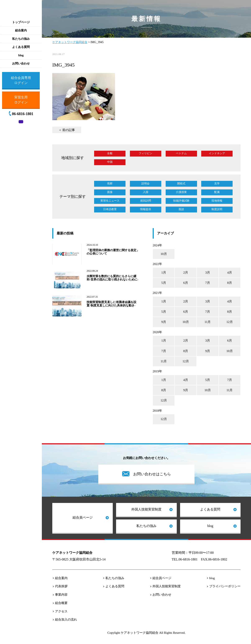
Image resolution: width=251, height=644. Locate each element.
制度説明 (217, 209)
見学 (217, 183)
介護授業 (181, 192)
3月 (208, 273)
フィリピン (145, 153)
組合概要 (61, 603)
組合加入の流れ (66, 620)
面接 (110, 192)
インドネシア (217, 153)
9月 (164, 322)
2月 (186, 273)
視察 (110, 183)
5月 (164, 283)
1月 (164, 273)
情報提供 (146, 209)
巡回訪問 (146, 201)
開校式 (181, 183)
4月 (230, 273)
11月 (208, 322)
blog (210, 526)
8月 (230, 283)
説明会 (145, 183)
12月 (230, 322)
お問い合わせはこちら (152, 474)
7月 (208, 283)
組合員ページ (83, 517)
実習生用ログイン (21, 100)
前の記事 (69, 130)
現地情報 (217, 201)
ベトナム (181, 153)
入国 (146, 192)
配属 (217, 192)
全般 (110, 153)
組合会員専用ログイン (21, 80)
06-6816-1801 (23, 114)
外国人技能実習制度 (146, 509)
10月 (164, 254)
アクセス (61, 611)
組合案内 (61, 578)
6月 (186, 283)
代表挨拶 (61, 586)
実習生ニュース (110, 201)
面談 (181, 209)
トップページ (21, 22)
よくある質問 (210, 509)
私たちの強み (146, 526)
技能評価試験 (181, 201)
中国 (110, 162)
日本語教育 (110, 209)
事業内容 (61, 595)
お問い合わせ (162, 595)
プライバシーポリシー (225, 586)
